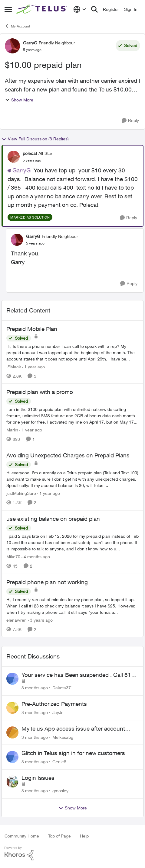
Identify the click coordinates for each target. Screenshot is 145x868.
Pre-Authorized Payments (54, 704)
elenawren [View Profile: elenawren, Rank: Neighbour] (16, 620)
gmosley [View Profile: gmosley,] (60, 791)
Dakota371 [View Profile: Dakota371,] (63, 688)
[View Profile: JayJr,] (12, 708)
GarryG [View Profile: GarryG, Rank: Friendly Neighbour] (30, 43)
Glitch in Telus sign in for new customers (73, 753)
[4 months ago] (36, 557)
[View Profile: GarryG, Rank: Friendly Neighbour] (12, 46)
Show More (19, 100)
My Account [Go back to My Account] (17, 26)
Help (84, 836)
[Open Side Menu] (8, 9)
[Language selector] (80, 9)
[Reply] (130, 121)
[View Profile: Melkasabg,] (12, 732)
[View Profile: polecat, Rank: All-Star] (14, 157)
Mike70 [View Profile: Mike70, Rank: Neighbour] (13, 557)
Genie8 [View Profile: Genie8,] (59, 762)
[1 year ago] (33, 366)
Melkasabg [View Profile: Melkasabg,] (63, 737)
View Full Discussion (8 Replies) (35, 139)
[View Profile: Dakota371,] (12, 679)
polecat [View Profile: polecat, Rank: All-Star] (30, 153)
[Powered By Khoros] (72, 854)
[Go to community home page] (42, 9)
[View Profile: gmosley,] (12, 782)
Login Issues (38, 778)
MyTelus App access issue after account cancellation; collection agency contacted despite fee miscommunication (74, 729)
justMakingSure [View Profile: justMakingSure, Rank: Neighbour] (21, 493)
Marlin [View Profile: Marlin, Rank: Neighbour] (12, 430)
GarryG (21, 170)
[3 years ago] (40, 620)
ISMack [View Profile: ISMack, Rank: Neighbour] (14, 366)
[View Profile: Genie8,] (12, 757)
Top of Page (59, 836)
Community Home (22, 836)
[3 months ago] (35, 688)
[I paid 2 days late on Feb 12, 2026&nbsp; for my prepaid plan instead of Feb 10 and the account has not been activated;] (72, 542)
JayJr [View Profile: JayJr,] (58, 712)
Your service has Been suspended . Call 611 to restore (78, 675)
